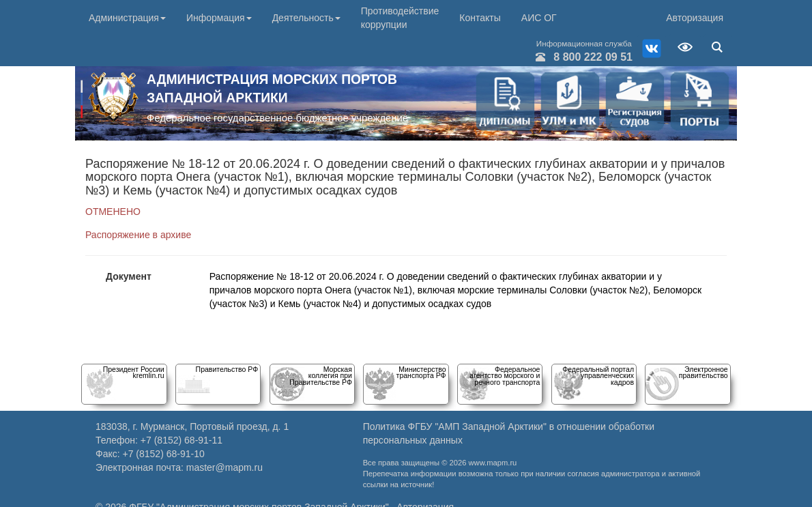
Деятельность (306, 18)
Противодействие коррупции (400, 18)
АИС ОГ (539, 18)
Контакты (480, 18)
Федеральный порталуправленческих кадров (598, 376)
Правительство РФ (227, 369)
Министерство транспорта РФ (421, 372)
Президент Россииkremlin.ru (134, 372)
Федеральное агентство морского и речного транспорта (505, 376)
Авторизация (695, 18)
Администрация (127, 18)
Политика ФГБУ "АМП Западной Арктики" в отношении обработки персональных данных (509, 433)
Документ (129, 276)
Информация (219, 18)
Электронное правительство (704, 372)
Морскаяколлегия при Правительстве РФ (321, 376)
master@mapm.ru (224, 467)
